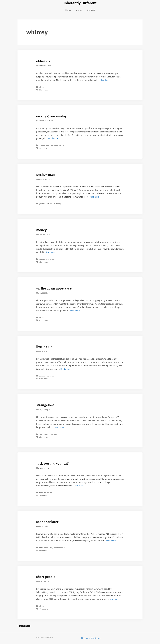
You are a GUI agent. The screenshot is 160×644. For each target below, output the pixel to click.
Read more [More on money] (50, 252)
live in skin (44, 347)
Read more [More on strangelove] (60, 427)
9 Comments (44, 496)
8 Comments (44, 551)
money (41, 230)
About (79, 10)
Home (68, 10)
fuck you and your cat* (53, 463)
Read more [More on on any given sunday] (53, 139)
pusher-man (45, 175)
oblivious (43, 61)
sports (48, 145)
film (40, 434)
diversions (43, 493)
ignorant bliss (44, 204)
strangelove (45, 405)
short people (46, 577)
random (42, 145)
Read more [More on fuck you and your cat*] (79, 486)
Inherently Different (80, 3)
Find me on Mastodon (91, 638)
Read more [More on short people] (114, 599)
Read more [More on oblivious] (106, 80)
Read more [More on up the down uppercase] (75, 311)
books (41, 548)
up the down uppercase (54, 288)
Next (26, 626)
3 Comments (44, 320)
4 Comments (44, 609)
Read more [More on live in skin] (65, 369)
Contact (91, 10)
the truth (54, 145)
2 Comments (44, 90)
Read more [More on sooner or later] (111, 541)
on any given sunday (51, 116)
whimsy (42, 87)
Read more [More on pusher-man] (94, 197)
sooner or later (47, 522)
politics (52, 204)
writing (62, 548)
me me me (47, 434)
